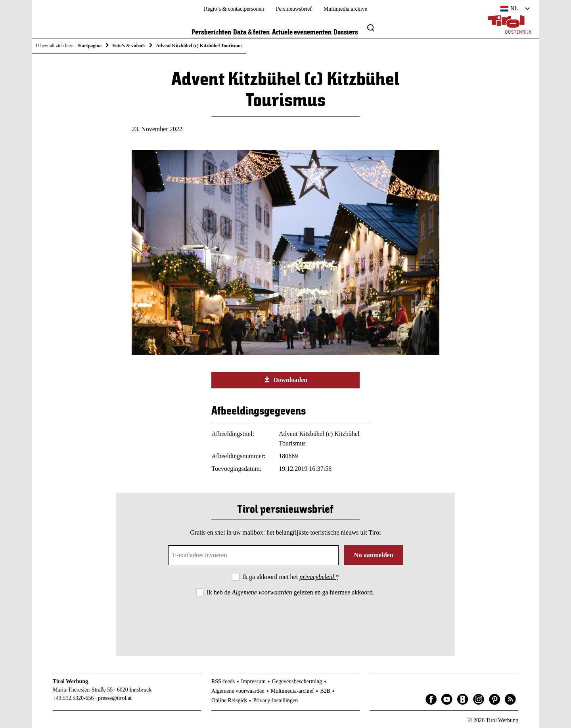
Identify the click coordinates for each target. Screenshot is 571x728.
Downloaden (285, 380)
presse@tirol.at (115, 698)
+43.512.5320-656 (73, 698)
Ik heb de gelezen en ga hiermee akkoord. (290, 592)
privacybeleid (317, 577)
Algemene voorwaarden (263, 592)
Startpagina (90, 46)
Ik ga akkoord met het (290, 577)
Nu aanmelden (373, 555)
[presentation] (285, 619)
